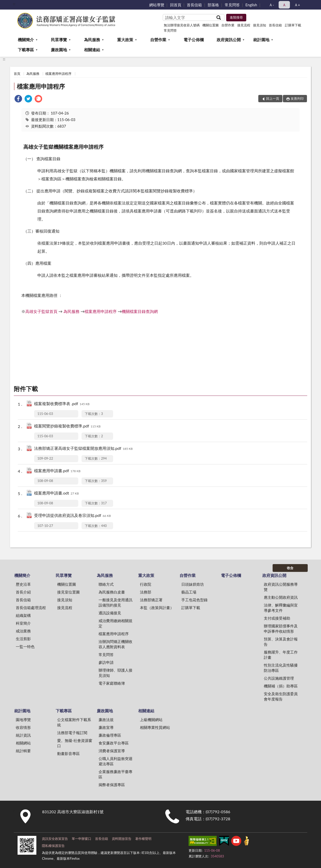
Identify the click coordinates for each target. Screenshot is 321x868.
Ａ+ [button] (297, 5)
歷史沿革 (23, 584)
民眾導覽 (59, 40)
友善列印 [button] (297, 98)
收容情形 (23, 727)
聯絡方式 (106, 584)
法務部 (146, 592)
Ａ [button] (284, 5)
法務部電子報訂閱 (72, 733)
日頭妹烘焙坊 (193, 584)
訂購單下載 (293, 25)
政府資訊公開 (229, 40)
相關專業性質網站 (155, 727)
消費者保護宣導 (112, 751)
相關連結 (92, 50)
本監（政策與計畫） (157, 608)
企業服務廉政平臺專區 (115, 774)
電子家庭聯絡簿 (112, 683)
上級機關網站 (151, 720)
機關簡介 (26, 40)
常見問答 (232, 5)
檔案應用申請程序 (58, 74)
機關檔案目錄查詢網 (140, 311)
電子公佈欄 (194, 40)
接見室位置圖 (68, 592)
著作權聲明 (143, 839)
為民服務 (92, 40)
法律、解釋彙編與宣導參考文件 (281, 608)
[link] (18, 99)
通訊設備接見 (110, 613)
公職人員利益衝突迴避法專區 (115, 761)
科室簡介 (23, 623)
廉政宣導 (106, 727)
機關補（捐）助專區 (281, 686)
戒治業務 (23, 631)
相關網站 (23, 743)
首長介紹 (23, 592)
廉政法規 (106, 720)
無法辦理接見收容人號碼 (182, 25)
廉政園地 (59, 50)
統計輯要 (23, 751)
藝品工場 (189, 592)
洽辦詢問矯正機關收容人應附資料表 (115, 644)
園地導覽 (23, 720)
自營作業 (228, 25)
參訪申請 (106, 662)
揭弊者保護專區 (112, 785)
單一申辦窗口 (82, 839)
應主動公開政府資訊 (281, 597)
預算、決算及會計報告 (281, 642)
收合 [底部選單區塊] (290, 568)
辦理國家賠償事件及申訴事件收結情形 (281, 629)
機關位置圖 (211, 25)
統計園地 (261, 40)
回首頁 (176, 5)
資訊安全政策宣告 (55, 839)
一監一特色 (25, 646)
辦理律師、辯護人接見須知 (115, 673)
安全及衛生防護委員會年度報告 (281, 696)
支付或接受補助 (277, 618)
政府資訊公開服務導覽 (281, 587)
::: (14, 4)
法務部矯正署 (151, 600)
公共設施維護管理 (279, 678)
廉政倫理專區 (110, 735)
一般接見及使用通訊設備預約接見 (115, 602)
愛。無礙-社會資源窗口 (75, 743)
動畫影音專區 (68, 753)
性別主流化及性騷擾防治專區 (281, 668)
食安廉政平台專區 (114, 743)
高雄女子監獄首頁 (41, 311)
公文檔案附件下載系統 (74, 722)
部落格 (213, 5)
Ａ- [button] (271, 5)
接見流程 (244, 25)
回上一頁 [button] (273, 98)
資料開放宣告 (122, 839)
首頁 (17, 74)
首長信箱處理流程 (31, 608)
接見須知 (260, 25)
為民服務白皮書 (112, 592)
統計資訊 (23, 735)
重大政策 (125, 40)
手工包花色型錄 (194, 600)
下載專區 (26, 50)
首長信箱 (194, 5)
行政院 (146, 584)
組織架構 (23, 615)
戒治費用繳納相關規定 (115, 623)
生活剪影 (23, 639)
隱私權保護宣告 (53, 846)
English (251, 5)
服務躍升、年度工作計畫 (281, 655)
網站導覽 (157, 5)
